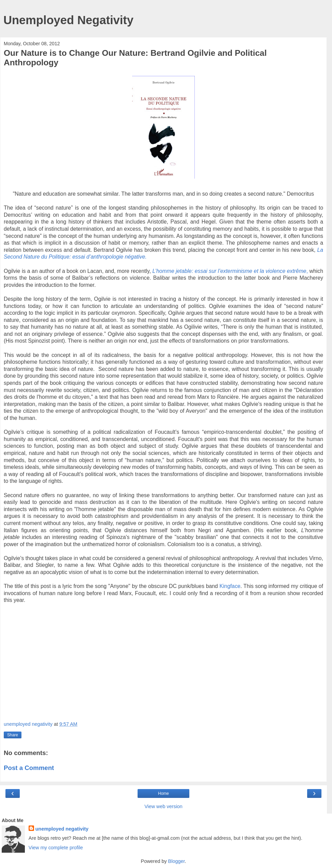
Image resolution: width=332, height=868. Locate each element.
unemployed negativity (62, 829)
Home (163, 793)
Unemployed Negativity (68, 20)
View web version (163, 806)
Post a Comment (29, 768)
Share (13, 735)
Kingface (230, 586)
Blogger (177, 861)
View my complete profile (56, 848)
